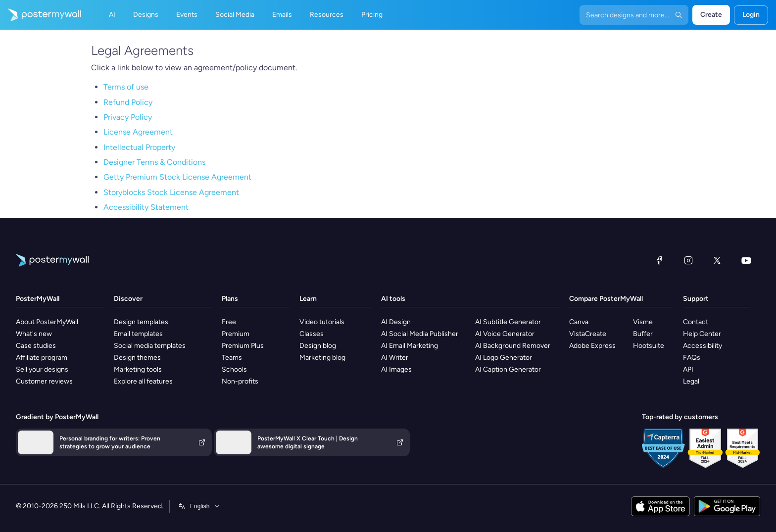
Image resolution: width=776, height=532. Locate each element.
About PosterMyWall (47, 322)
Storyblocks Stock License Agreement (171, 192)
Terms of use (126, 87)
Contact (696, 322)
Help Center (702, 334)
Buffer (643, 334)
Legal (691, 381)
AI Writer (395, 358)
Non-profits (240, 381)
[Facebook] (659, 260)
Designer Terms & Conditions (154, 162)
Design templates (141, 322)
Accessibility (703, 346)
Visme (643, 322)
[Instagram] (688, 260)
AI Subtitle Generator (508, 322)
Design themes (137, 358)
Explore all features (143, 381)
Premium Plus (243, 346)
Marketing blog (322, 358)
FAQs (692, 358)
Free (229, 322)
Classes (312, 334)
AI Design (396, 322)
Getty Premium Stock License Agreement (177, 177)
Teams (232, 358)
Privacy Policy (128, 117)
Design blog (318, 346)
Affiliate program (42, 358)
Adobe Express (592, 346)
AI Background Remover (513, 346)
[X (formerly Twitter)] (717, 260)
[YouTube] (746, 260)
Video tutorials (322, 322)
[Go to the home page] (41, 15)
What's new (34, 334)
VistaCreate (588, 334)
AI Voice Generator (505, 334)
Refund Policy (128, 102)
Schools (234, 369)
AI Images (396, 369)
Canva (579, 322)
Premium (236, 334)
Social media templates (150, 346)
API (688, 369)
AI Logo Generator (504, 358)
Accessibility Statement (146, 207)
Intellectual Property (139, 147)
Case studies (36, 346)
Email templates (138, 334)
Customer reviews (44, 381)
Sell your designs (42, 369)
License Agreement (138, 132)
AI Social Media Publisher (420, 334)
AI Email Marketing (410, 346)
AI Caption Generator (508, 369)
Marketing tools (138, 369)
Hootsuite (649, 346)
